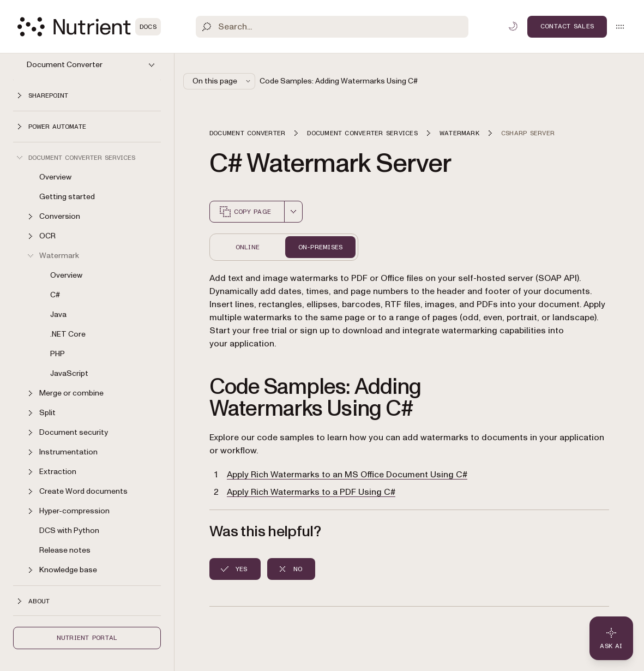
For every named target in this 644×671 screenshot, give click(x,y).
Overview (55, 177)
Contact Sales (567, 26)
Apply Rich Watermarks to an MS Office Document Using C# (347, 475)
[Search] (332, 27)
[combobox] (293, 212)
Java (58, 314)
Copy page (245, 212)
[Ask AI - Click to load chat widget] (611, 638)
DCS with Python (69, 531)
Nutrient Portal (87, 638)
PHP (58, 354)
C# (55, 295)
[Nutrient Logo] (89, 27)
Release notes (65, 550)
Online (248, 247)
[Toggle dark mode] (513, 26)
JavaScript (69, 373)
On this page (222, 81)
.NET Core (68, 334)
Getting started (67, 197)
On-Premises (321, 247)
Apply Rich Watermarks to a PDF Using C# (311, 492)
